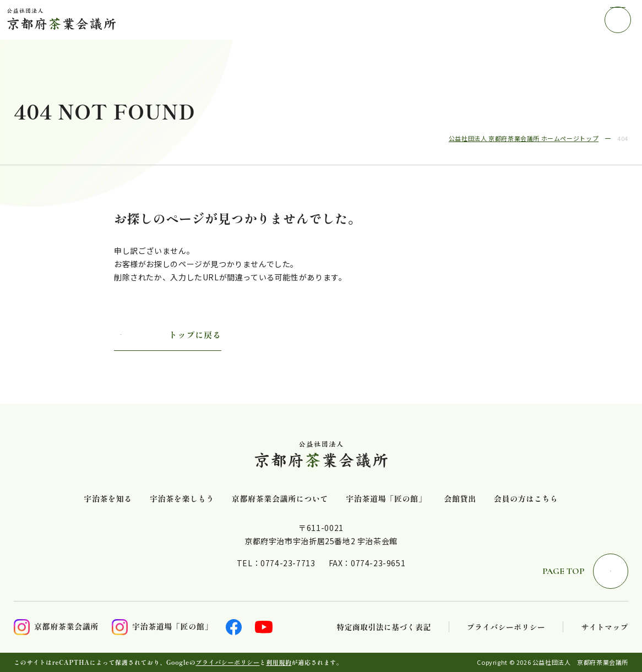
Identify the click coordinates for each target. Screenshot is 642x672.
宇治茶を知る (108, 499)
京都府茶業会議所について (280, 499)
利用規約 (279, 662)
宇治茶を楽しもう (182, 499)
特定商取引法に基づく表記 (383, 627)
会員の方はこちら (526, 499)
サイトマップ (605, 627)
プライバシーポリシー (506, 627)
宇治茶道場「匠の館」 (386, 499)
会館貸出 (460, 499)
